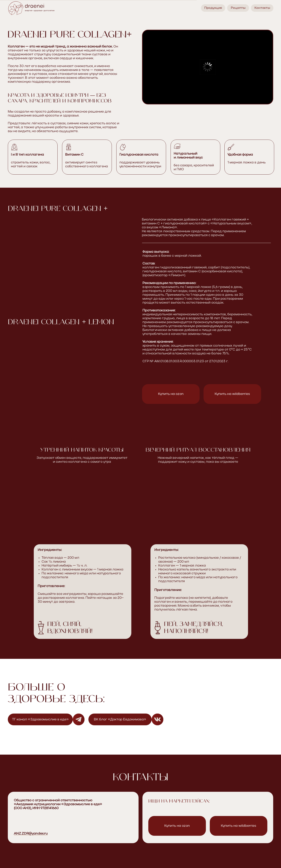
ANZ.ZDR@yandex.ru (31, 834)
